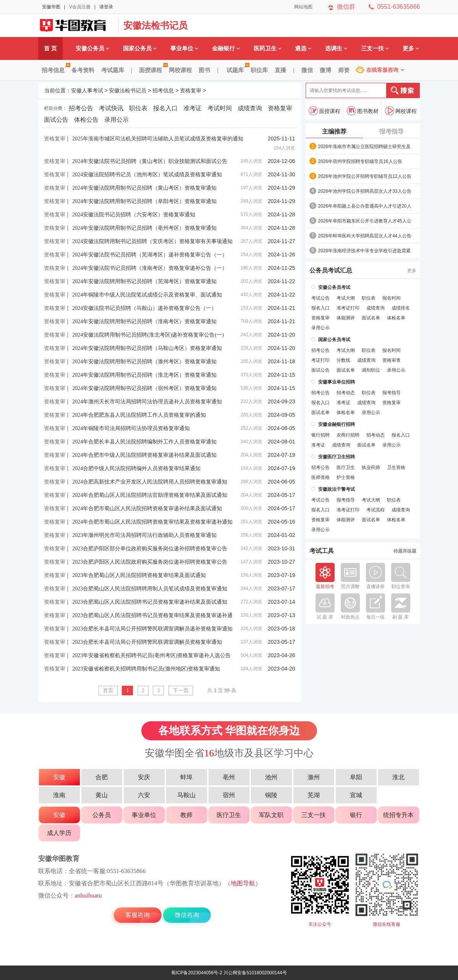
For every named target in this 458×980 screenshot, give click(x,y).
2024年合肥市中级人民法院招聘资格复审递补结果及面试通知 (144, 455)
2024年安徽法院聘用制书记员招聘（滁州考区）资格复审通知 (144, 362)
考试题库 (113, 70)
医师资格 (320, 477)
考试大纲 (346, 298)
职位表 (138, 108)
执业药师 (371, 467)
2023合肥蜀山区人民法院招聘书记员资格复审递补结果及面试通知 (150, 602)
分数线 (343, 360)
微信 (307, 70)
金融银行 (226, 48)
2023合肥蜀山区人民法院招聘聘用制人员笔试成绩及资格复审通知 (150, 589)
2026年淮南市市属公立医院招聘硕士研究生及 (365, 147)
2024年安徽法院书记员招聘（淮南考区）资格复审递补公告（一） (150, 268)
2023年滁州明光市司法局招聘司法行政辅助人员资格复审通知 (144, 535)
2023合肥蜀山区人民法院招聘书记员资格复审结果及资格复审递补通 (152, 615)
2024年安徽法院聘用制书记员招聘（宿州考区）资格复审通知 (144, 388)
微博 (325, 70)
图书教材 (363, 111)
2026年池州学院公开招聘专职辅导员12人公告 (365, 176)
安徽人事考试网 (76, 26)
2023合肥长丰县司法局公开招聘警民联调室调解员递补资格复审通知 (152, 629)
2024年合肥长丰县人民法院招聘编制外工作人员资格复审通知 (144, 442)
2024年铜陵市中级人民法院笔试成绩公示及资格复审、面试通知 (147, 295)
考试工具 (322, 551)
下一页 (181, 691)
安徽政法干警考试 (337, 489)
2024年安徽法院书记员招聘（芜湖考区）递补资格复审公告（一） (150, 255)
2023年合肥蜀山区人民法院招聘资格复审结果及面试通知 (139, 575)
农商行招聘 (348, 435)
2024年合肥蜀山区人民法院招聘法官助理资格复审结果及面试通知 (150, 495)
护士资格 (346, 477)
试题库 (237, 70)
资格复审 (191, 90)
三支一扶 (375, 48)
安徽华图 (51, 7)
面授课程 (152, 70)
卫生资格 (396, 467)
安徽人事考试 (87, 90)
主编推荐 (334, 131)
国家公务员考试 (334, 340)
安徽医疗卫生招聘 (337, 457)
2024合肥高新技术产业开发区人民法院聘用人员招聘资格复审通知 (150, 482)
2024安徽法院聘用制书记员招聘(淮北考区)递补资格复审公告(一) (148, 335)
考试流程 (375, 510)
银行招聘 (320, 435)
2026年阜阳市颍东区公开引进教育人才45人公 (365, 221)
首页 (108, 691)
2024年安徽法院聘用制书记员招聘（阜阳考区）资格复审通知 (144, 201)
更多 (411, 48)
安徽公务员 (92, 48)
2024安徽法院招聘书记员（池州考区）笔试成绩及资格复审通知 (147, 175)
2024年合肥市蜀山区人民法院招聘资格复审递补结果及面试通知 (147, 509)
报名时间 (392, 298)
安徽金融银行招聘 (337, 424)
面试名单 (371, 318)
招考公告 (81, 108)
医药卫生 (268, 48)
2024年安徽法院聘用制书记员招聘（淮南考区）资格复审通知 (144, 322)
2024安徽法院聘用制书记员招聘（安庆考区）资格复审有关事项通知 (152, 241)
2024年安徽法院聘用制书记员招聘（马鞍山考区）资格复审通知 (147, 348)
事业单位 (184, 48)
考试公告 (320, 298)
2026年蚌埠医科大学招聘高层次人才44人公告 (365, 236)
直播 (280, 70)
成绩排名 (401, 308)
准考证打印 (348, 308)
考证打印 (320, 360)
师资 (344, 70)
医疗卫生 (346, 467)
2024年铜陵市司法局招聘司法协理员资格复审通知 (131, 428)
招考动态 (346, 393)
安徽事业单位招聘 (337, 382)
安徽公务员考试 (334, 287)
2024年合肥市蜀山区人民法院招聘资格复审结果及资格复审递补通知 (152, 522)
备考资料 (83, 70)
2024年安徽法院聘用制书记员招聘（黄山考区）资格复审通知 (144, 188)
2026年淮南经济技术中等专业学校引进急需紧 (365, 251)
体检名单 (396, 318)
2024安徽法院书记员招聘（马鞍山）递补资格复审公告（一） (144, 308)
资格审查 (392, 360)
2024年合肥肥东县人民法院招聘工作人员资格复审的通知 (139, 415)
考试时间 (220, 108)
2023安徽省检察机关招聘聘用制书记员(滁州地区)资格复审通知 (146, 669)
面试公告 (56, 120)
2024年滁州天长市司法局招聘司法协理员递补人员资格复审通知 (147, 402)
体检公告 (86, 120)
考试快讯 (111, 108)
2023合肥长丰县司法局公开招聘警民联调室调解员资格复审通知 (147, 642)
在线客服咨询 (382, 70)
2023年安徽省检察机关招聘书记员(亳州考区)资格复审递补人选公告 (151, 655)
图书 (204, 70)
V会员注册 (80, 7)
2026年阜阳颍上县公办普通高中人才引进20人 (365, 206)
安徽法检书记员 (155, 25)
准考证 (193, 108)
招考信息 (55, 70)
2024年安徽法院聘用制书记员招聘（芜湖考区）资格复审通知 (144, 281)
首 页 (50, 48)
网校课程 (180, 70)
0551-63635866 (398, 7)
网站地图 (303, 7)
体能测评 (346, 318)
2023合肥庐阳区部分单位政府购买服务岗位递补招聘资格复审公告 (150, 549)
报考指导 (392, 131)
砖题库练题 (405, 551)
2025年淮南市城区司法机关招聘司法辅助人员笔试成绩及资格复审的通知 (158, 139)
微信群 (346, 7)
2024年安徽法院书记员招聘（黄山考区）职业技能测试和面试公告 (150, 161)
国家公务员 (140, 48)
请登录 (106, 7)
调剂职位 (371, 370)
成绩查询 (250, 108)
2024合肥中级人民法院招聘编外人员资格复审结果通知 (136, 468)
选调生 (336, 48)
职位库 (259, 70)
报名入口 (165, 108)
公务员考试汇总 (331, 271)
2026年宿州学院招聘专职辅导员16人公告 (360, 161)
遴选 (303, 48)
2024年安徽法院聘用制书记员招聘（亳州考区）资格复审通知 (144, 228)
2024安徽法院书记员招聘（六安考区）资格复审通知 (134, 215)
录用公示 (117, 120)
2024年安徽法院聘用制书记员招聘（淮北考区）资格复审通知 (144, 375)
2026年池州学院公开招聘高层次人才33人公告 (365, 191)
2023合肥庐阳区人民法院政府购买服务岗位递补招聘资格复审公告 (150, 562)
